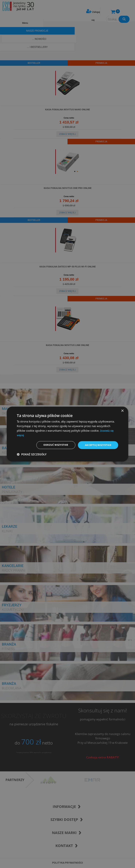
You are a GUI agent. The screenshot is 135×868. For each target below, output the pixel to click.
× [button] (122, 411)
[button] (32, 455)
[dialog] (67, 434)
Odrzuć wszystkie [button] (52, 445)
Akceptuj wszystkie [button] (97, 445)
